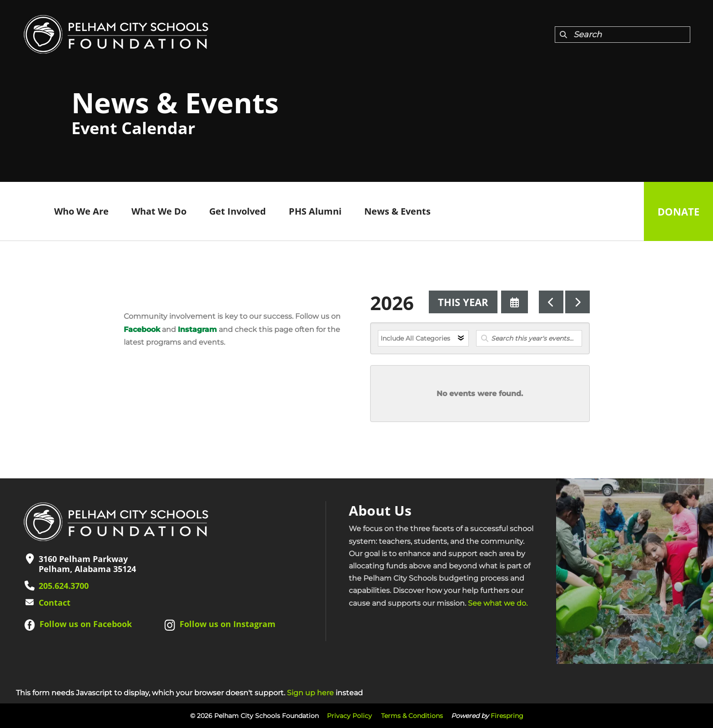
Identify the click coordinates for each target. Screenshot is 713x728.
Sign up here (310, 693)
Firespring (507, 716)
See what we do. (498, 603)
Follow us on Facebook (86, 624)
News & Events (397, 211)
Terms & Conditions (412, 716)
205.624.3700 (64, 586)
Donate (678, 211)
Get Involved (238, 211)
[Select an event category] (423, 338)
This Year (463, 302)
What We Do (159, 211)
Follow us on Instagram (228, 624)
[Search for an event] (529, 338)
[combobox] (623, 35)
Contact (55, 602)
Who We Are (81, 211)
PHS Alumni (315, 211)
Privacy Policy (349, 716)
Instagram (197, 329)
